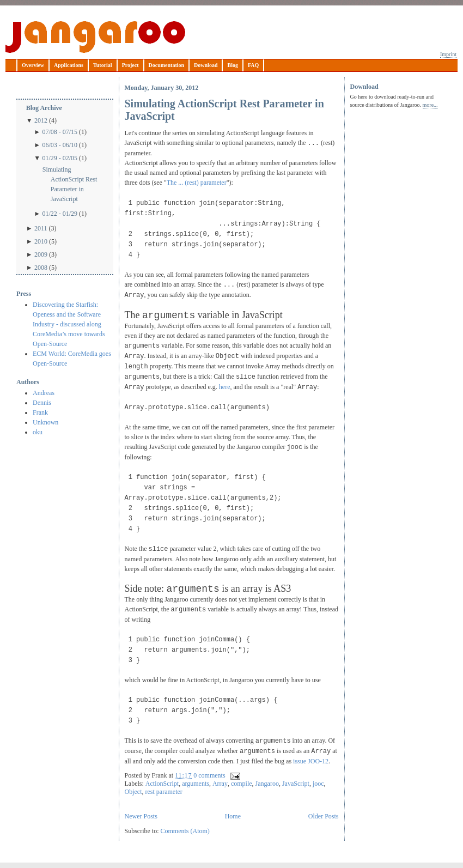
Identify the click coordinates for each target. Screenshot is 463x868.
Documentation (167, 65)
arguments (196, 784)
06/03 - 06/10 (60, 145)
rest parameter (164, 792)
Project (130, 65)
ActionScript (162, 784)
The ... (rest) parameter (197, 183)
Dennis (42, 403)
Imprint (448, 54)
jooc (318, 784)
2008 (41, 268)
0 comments (209, 775)
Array (220, 784)
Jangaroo (95, 37)
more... (430, 105)
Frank (40, 412)
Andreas (44, 393)
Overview (33, 65)
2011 (41, 228)
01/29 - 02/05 (60, 158)
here (225, 387)
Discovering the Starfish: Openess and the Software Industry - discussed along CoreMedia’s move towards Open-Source (69, 324)
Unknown (45, 422)
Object (133, 792)
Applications (69, 65)
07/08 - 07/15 (60, 132)
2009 (41, 254)
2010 (41, 241)
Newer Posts (141, 816)
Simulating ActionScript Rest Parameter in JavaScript (70, 184)
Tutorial (103, 65)
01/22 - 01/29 (60, 214)
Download (206, 65)
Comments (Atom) (185, 831)
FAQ (253, 65)
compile (242, 784)
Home (233, 816)
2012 (41, 120)
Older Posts (324, 816)
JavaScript (296, 784)
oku (38, 432)
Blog (232, 65)
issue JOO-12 (311, 761)
